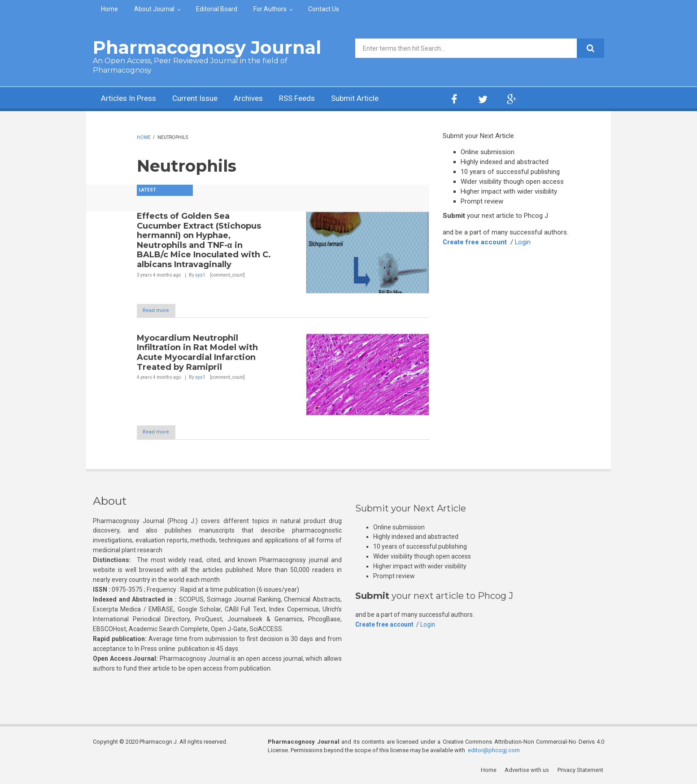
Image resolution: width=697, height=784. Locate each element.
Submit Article (368, 99)
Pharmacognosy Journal (207, 47)
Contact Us (324, 9)
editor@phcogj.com (494, 751)
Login (523, 242)
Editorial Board (217, 9)
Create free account (475, 242)
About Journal (154, 9)
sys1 (200, 275)
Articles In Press (130, 99)
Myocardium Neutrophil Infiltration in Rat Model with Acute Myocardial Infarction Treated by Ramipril (197, 353)
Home (109, 9)
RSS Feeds (308, 99)
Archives (257, 99)
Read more (160, 310)
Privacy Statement (581, 770)
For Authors (270, 9)
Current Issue (200, 99)
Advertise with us (528, 770)
